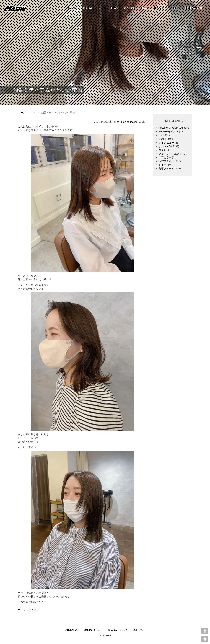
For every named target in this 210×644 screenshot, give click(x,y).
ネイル (162, 150)
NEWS (114, 8)
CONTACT (139, 630)
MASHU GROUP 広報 (171, 128)
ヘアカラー (165, 157)
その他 (162, 139)
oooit (162, 135)
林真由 (143, 122)
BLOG (144, 8)
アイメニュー (166, 142)
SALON (72, 8)
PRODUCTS (161, 8)
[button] (82, 203)
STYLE (101, 8)
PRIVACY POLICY (117, 630)
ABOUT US (72, 630)
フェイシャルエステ (170, 154)
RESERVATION (193, 8)
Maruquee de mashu (126, 122)
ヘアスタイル (27, 609)
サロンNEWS (166, 146)
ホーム (22, 112)
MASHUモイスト (169, 131)
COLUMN (130, 8)
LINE (176, 8)
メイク (162, 165)
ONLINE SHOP (92, 630)
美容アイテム (166, 168)
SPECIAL (87, 8)
